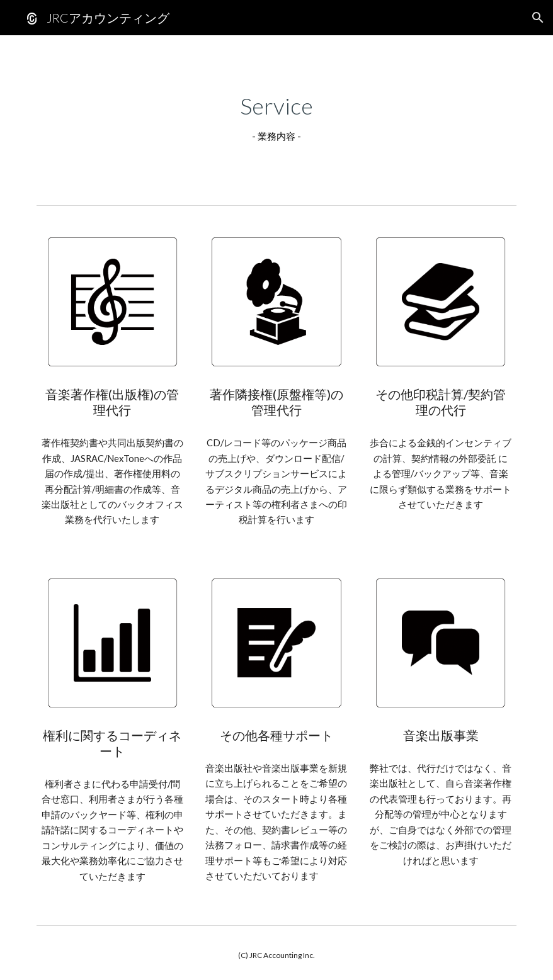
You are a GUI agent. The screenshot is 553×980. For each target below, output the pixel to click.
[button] (538, 18)
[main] (276, 117)
